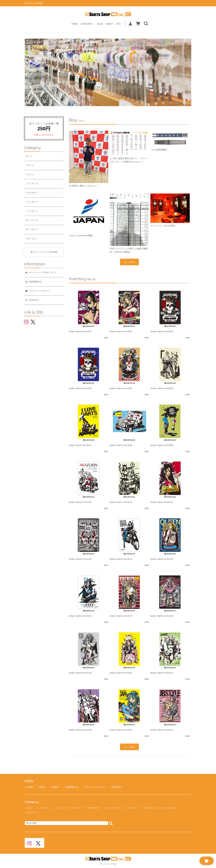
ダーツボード (32, 229)
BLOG (100, 24)
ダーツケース (32, 220)
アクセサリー (32, 193)
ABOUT (109, 24)
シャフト (30, 175)
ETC (119, 24)
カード (29, 156)
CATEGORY (87, 24)
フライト (30, 165)
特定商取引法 (71, 787)
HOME (75, 24)
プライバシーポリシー (94, 787)
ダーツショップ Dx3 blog (44, 252)
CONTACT (116, 787)
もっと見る (129, 262)
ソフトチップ (32, 184)
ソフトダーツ (32, 202)
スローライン (32, 239)
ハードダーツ (32, 211)
